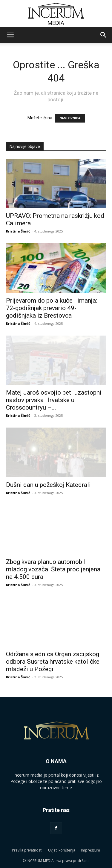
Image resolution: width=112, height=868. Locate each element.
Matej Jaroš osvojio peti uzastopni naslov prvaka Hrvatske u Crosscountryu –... (54, 400)
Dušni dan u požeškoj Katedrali (48, 485)
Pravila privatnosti (27, 850)
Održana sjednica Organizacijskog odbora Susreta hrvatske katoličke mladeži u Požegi (53, 662)
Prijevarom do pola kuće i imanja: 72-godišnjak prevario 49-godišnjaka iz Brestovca (52, 308)
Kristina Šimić (18, 231)
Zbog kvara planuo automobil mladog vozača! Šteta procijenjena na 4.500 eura (53, 569)
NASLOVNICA (70, 118)
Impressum (90, 850)
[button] (10, 35)
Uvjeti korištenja (62, 850)
